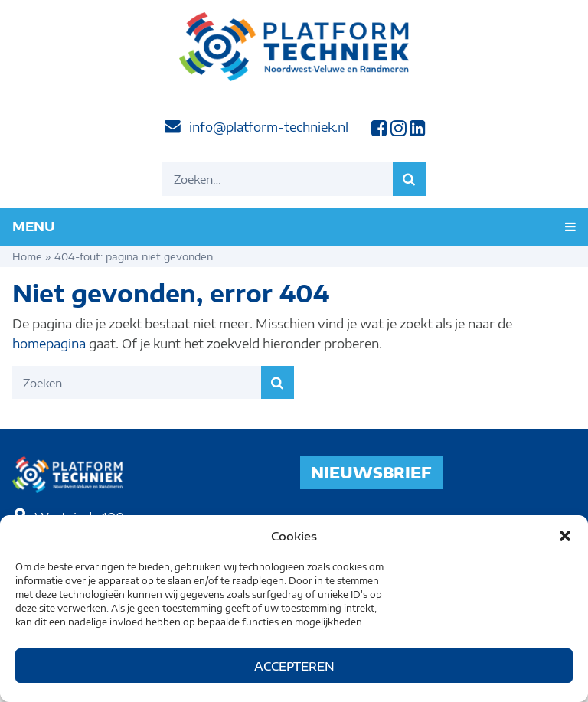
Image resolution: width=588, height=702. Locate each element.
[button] (565, 536)
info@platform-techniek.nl (269, 127)
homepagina (49, 344)
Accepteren (294, 666)
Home (27, 256)
